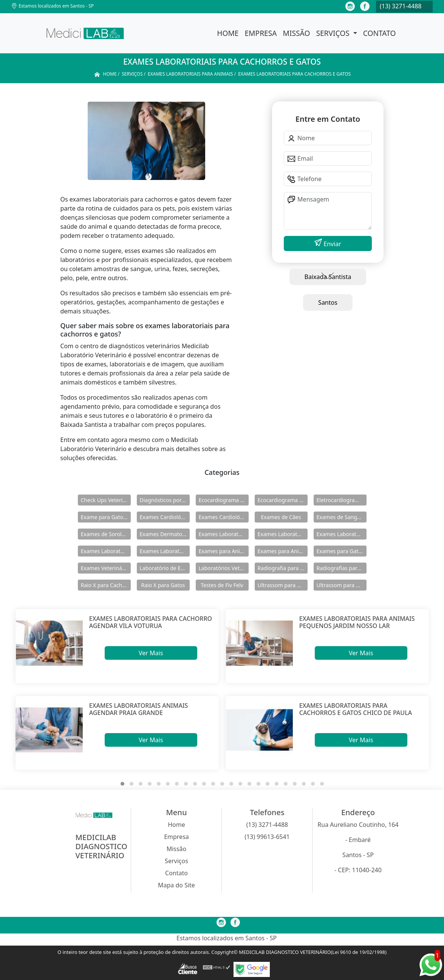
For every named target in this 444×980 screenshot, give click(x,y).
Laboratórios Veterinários (224, 568)
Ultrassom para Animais (283, 585)
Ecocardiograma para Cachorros (224, 500)
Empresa (261, 33)
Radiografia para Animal (283, 568)
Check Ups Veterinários (106, 500)
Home (228, 33)
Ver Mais (151, 653)
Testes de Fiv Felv (222, 585)
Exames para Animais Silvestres (283, 551)
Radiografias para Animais (342, 568)
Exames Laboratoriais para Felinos (106, 551)
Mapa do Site (176, 885)
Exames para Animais (224, 551)
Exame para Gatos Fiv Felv (106, 517)
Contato (380, 33)
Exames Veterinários (106, 568)
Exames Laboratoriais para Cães (342, 534)
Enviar (332, 244)
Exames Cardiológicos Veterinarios (224, 517)
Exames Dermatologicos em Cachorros (165, 534)
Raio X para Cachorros (106, 585)
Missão (297, 33)
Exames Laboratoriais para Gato (165, 551)
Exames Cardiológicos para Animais (165, 517)
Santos (328, 302)
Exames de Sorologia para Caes (106, 534)
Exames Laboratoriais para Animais (283, 534)
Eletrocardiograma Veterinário (342, 500)
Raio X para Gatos (163, 585)
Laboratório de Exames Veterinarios (165, 568)
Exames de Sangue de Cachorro (342, 517)
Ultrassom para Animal (342, 585)
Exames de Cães (281, 517)
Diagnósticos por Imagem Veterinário (165, 500)
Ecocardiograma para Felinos (283, 500)
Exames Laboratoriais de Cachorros (224, 534)
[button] (122, 784)
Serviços (333, 33)
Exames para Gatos (340, 551)
